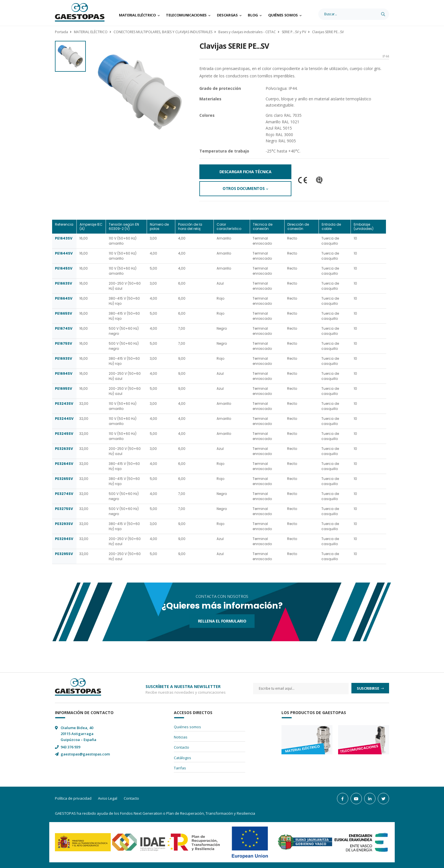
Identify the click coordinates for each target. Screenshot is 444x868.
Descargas (227, 15)
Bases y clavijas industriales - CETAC (247, 32)
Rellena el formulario (222, 621)
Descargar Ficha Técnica (246, 172)
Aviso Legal (108, 798)
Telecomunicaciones (186, 15)
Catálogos (182, 758)
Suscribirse (368, 688)
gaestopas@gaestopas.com (85, 754)
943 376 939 (70, 747)
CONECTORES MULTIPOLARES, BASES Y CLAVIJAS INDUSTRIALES (163, 32)
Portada (61, 32)
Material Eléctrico (137, 15)
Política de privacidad (73, 798)
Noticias (181, 737)
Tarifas (180, 768)
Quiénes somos (283, 15)
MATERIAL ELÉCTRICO (91, 32)
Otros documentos (244, 188)
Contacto (182, 747)
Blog (253, 15)
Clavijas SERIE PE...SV (328, 32)
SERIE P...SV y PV (294, 32)
